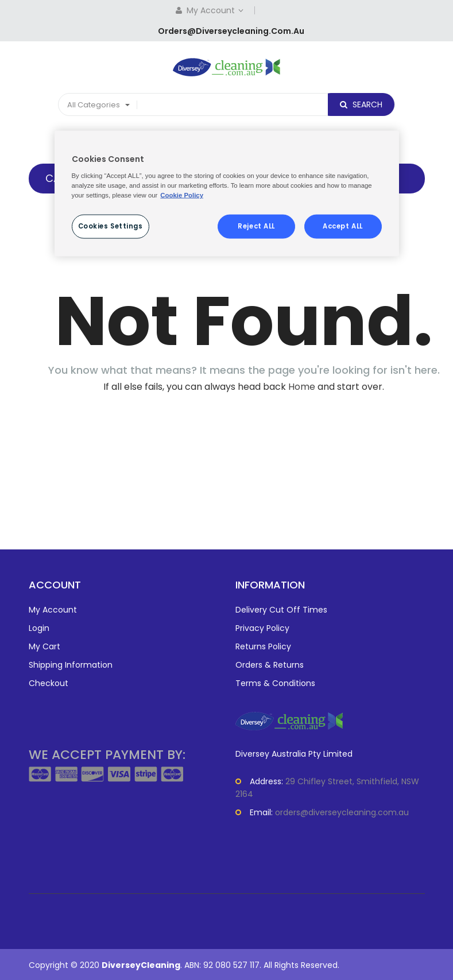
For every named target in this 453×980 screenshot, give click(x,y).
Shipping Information (71, 665)
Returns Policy (263, 646)
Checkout (49, 683)
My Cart (44, 646)
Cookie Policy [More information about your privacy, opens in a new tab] (182, 195)
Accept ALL (343, 226)
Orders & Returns (270, 665)
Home (302, 387)
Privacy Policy (262, 628)
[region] (227, 194)
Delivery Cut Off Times (281, 610)
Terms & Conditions (275, 683)
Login (39, 628)
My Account (216, 10)
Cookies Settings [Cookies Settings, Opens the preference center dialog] (111, 226)
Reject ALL (256, 226)
